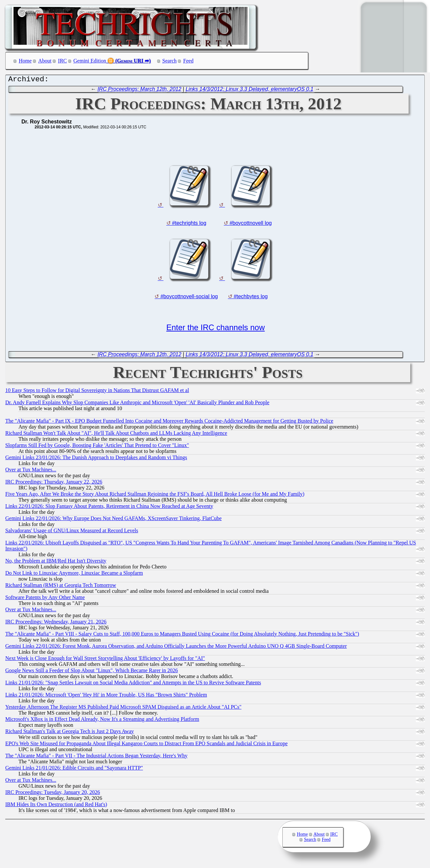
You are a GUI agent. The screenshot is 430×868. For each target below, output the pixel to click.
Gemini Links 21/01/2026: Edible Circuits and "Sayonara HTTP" (74, 769)
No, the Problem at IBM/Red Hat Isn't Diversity (56, 562)
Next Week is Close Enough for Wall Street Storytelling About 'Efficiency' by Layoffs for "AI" (105, 660)
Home (25, 61)
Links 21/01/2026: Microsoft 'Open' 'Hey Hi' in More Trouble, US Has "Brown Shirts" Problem (106, 696)
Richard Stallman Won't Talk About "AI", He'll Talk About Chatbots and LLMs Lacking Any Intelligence (116, 435)
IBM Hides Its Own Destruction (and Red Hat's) (56, 806)
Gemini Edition (90, 61)
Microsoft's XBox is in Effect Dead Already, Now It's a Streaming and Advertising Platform (102, 721)
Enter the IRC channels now (216, 329)
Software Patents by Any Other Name (45, 599)
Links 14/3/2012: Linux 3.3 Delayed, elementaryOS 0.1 (249, 91)
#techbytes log (251, 298)
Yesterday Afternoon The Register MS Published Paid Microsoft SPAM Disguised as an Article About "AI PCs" (123, 709)
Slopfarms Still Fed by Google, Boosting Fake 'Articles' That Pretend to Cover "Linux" (97, 447)
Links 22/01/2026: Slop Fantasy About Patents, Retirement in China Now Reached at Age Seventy (109, 508)
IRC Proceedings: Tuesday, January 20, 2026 (53, 794)
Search (170, 61)
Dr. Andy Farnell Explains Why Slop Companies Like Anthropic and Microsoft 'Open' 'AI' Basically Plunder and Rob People (137, 404)
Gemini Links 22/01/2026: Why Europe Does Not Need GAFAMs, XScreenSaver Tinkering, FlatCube (114, 520)
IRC (62, 61)
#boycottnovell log (251, 225)
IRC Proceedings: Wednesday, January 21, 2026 (56, 623)
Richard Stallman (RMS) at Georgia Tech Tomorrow (61, 587)
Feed (188, 61)
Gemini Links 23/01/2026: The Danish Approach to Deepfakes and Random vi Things (96, 459)
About (45, 61)
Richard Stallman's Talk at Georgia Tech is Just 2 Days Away (70, 733)
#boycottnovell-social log (189, 298)
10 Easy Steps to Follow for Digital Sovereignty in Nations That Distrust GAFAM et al (97, 392)
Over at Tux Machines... (31, 471)
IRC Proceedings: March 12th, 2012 (139, 91)
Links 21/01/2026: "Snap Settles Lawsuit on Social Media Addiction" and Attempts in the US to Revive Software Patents (133, 684)
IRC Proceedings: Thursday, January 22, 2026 (54, 483)
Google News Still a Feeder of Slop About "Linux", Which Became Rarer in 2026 (92, 672)
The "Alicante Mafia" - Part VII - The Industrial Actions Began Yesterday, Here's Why (96, 757)
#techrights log (189, 225)
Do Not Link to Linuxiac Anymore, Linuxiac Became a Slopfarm (74, 575)
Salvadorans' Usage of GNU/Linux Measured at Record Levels (72, 532)
